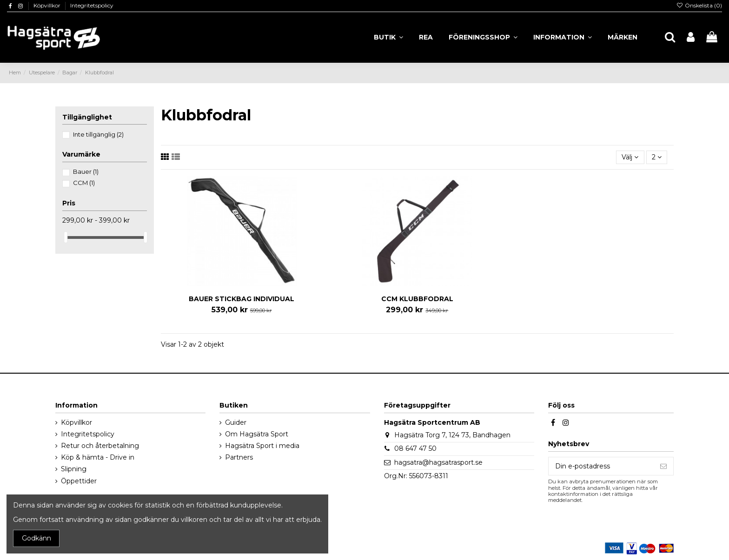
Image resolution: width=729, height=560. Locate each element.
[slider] (66, 237)
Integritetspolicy (92, 5)
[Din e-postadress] (601, 466)
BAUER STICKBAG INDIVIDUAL (242, 299)
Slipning (74, 469)
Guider (236, 422)
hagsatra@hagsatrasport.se (438, 462)
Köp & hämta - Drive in (98, 457)
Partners (239, 457)
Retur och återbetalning (100, 446)
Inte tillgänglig (98, 134)
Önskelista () (699, 5)
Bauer (86, 171)
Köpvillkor (48, 5)
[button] (563, 37)
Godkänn (36, 538)
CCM (84, 183)
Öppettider (79, 481)
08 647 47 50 (415, 448)
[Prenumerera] (663, 466)
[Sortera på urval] (630, 157)
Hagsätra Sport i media (262, 446)
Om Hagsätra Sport (257, 434)
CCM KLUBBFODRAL (417, 299)
